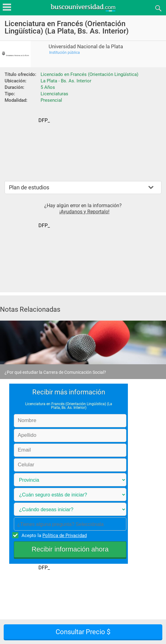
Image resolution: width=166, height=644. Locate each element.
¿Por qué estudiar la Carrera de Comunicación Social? (55, 372)
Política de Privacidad (65, 535)
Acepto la (53, 535)
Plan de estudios (29, 187)
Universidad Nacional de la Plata (86, 47)
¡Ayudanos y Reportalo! (84, 212)
